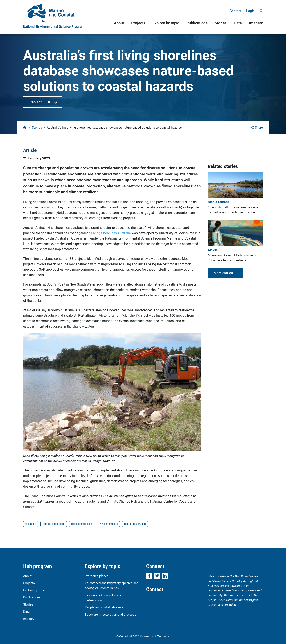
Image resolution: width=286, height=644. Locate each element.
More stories (223, 273)
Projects (138, 23)
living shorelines (108, 524)
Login (250, 11)
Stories (221, 23)
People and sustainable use (104, 607)
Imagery (256, 23)
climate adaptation (54, 524)
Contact (235, 11)
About (119, 23)
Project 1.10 (40, 102)
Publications (197, 23)
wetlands (31, 524)
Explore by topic (166, 23)
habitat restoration (135, 524)
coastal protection (82, 524)
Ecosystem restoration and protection (111, 614)
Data (238, 23)
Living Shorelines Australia (111, 233)
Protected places (97, 576)
